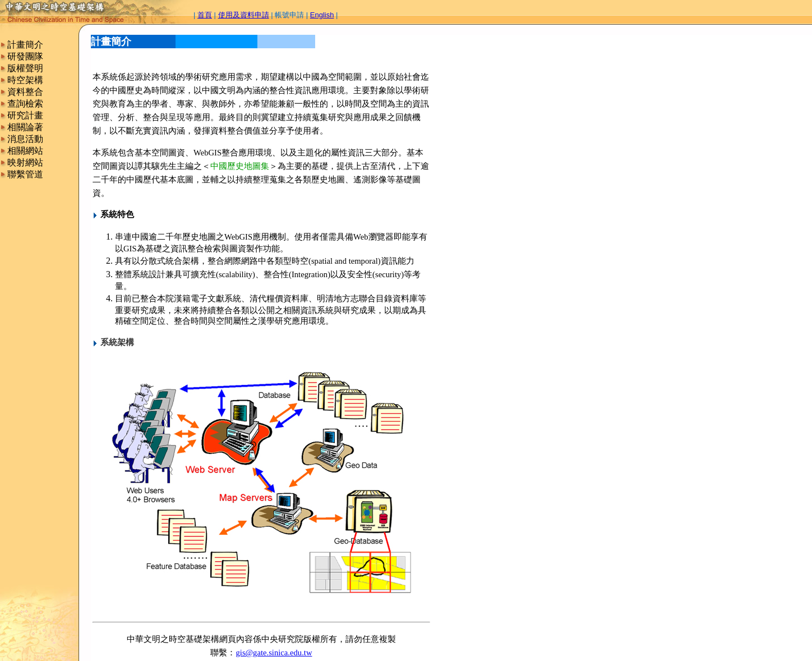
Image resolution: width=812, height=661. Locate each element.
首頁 (205, 15)
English (322, 15)
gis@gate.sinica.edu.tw (274, 653)
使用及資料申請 (244, 15)
